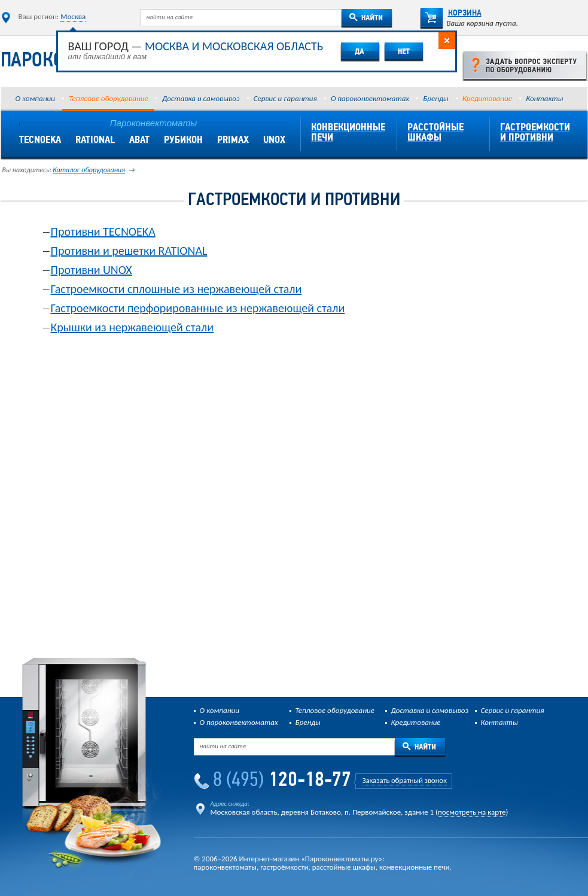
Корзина (451, 13)
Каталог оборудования (89, 170)
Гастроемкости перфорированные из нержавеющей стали (198, 308)
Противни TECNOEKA (103, 231)
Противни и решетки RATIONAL (129, 251)
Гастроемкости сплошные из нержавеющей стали (176, 289)
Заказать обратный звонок (405, 780)
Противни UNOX (92, 270)
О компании (35, 98)
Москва (73, 16)
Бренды (435, 98)
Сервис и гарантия (285, 98)
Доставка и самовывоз (201, 98)
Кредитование (487, 98)
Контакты (544, 98)
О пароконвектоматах (370, 98)
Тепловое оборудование (108, 98)
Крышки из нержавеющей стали (132, 327)
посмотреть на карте (472, 812)
